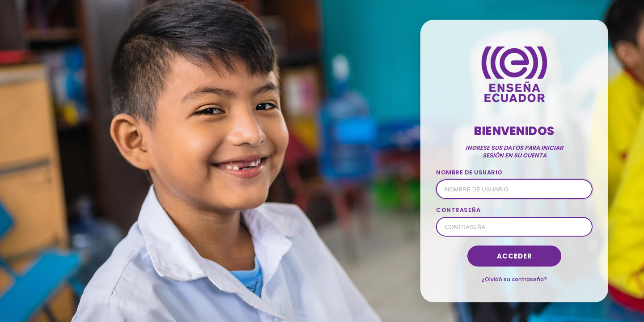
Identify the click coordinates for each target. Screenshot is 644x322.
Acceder (515, 256)
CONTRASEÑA (458, 210)
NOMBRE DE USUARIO (469, 172)
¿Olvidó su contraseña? (514, 279)
